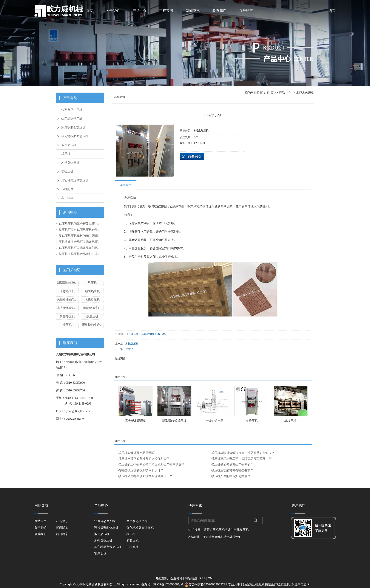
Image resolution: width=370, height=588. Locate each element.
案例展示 (62, 527)
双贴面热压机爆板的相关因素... (80, 236)
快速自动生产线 (72, 110)
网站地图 (191, 578)
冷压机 (67, 325)
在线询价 (192, 156)
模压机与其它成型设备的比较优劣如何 (144, 459)
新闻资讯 (193, 11)
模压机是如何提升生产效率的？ (232, 464)
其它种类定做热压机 (75, 180)
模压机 (66, 154)
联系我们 (219, 11)
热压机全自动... (67, 299)
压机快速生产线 (229, 530)
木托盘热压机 (70, 163)
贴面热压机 (92, 291)
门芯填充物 (132, 334)
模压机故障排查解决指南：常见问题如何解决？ (243, 453)
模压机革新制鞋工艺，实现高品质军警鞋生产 (241, 459)
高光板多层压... (67, 308)
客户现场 (67, 198)
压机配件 (67, 189)
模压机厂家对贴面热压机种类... (80, 230)
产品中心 (139, 11)
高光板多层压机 (136, 421)
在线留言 (246, 11)
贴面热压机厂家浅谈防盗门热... (80, 248)
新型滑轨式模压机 (174, 421)
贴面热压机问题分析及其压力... (80, 224)
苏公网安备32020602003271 (206, 584)
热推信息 (162, 578)
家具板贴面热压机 (73, 127)
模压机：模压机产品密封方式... (80, 254)
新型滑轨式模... (67, 283)
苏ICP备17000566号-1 (168, 584)
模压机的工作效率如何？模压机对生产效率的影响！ (153, 464)
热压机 (92, 283)
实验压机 (67, 171)
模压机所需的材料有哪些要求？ (232, 470)
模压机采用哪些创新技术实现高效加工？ (145, 476)
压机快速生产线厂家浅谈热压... (80, 242)
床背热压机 (67, 291)
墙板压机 (290, 421)
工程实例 (166, 11)
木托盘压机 (92, 299)
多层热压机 (69, 145)
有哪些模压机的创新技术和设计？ (141, 470)
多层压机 (92, 316)
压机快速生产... (92, 325)
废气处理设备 (233, 537)
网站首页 (40, 521)
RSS (203, 578)
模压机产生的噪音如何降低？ (231, 476)
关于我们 (113, 11)
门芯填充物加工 (148, 334)
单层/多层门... (92, 308)
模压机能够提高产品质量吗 (136, 453)
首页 (89, 11)
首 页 (270, 93)
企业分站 (176, 578)
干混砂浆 (209, 537)
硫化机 (219, 537)
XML (211, 578)
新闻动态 (62, 534)
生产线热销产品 (72, 119)
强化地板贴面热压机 (75, 136)
